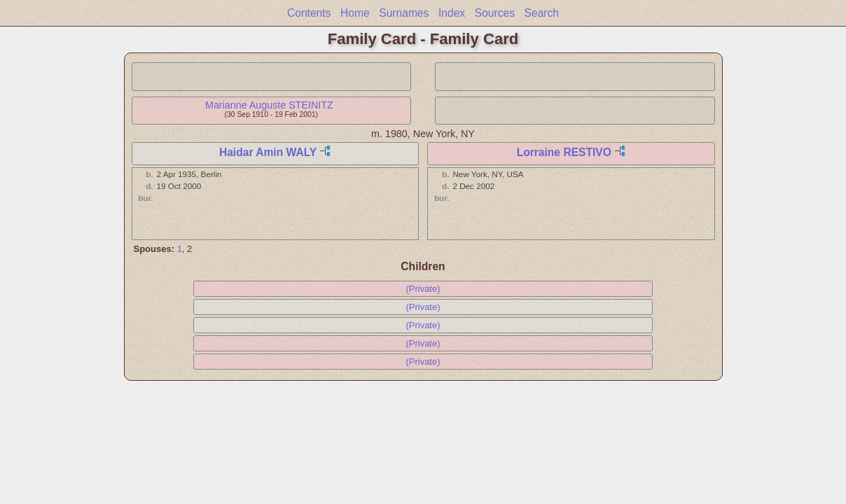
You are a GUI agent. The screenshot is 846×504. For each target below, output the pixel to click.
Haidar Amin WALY (268, 152)
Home (355, 13)
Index (452, 13)
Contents (309, 13)
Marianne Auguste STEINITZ (269, 105)
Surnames (404, 13)
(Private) (423, 289)
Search (542, 13)
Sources (495, 13)
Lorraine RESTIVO (564, 152)
